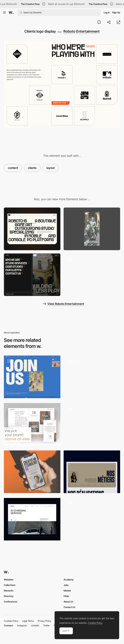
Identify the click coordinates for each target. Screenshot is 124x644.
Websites (9, 580)
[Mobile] (92, 229)
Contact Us (69, 607)
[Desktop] (32, 229)
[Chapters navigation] (92, 424)
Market (67, 591)
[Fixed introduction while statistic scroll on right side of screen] (32, 424)
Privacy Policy (44, 621)
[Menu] (32, 275)
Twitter (46, 625)
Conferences (11, 602)
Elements (9, 591)
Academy (69, 580)
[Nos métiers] (92, 472)
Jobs (66, 585)
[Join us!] (32, 377)
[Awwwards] (11, 12)
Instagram (22, 625)
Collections (10, 585)
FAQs (66, 596)
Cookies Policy (11, 621)
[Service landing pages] (32, 519)
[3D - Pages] (92, 377)
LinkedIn (35, 625)
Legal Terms (28, 621)
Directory (9, 596)
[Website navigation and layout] (92, 275)
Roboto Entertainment (82, 31)
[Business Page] (92, 519)
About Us (68, 602)
